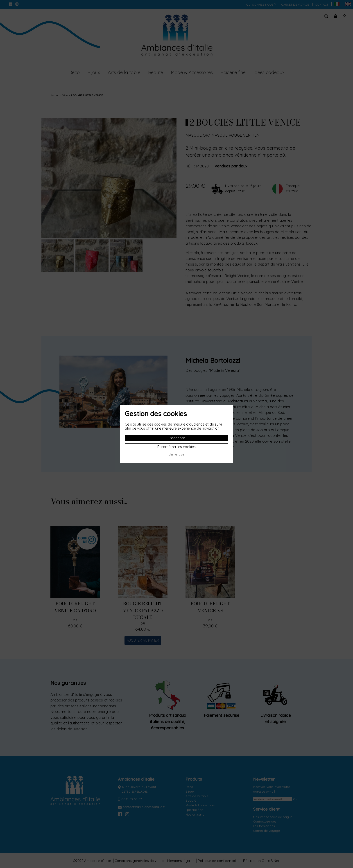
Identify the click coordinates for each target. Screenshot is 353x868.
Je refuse (176, 454)
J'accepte (177, 438)
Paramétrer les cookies (176, 447)
